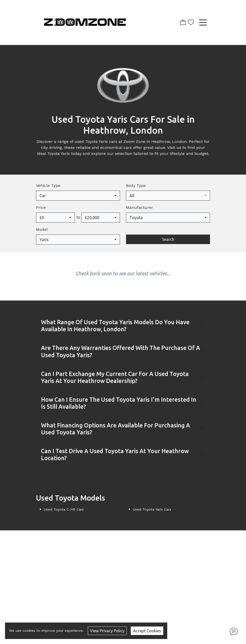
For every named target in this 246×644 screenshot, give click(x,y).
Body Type (136, 185)
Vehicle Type (48, 185)
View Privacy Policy (107, 631)
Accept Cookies (147, 631)
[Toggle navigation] (203, 22)
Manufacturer (139, 207)
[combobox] (78, 196)
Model (42, 229)
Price (41, 207)
